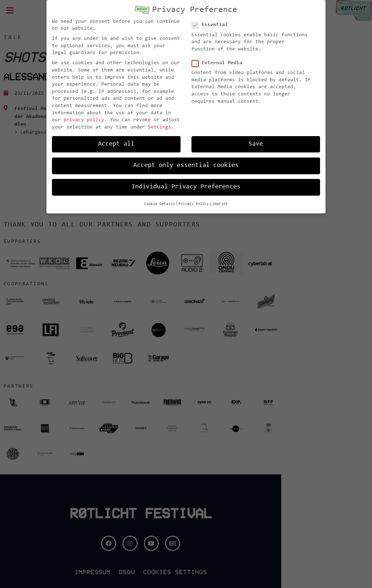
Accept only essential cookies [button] (186, 166)
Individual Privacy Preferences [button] (186, 187)
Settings (159, 127)
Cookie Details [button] (159, 204)
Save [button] (256, 144)
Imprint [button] (220, 204)
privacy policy (84, 120)
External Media (219, 63)
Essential (212, 25)
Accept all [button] (116, 144)
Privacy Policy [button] (194, 204)
